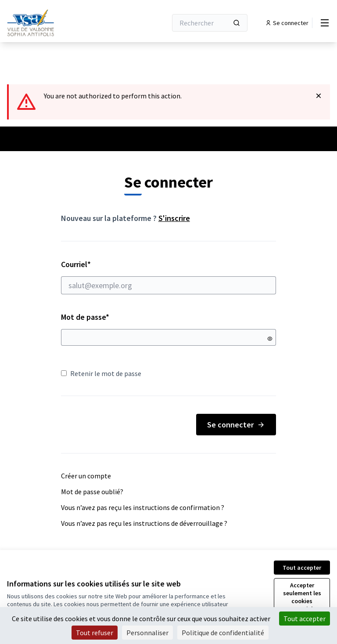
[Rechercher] (210, 23)
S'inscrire (174, 218)
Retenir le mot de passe (101, 373)
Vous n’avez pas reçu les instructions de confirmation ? (143, 507)
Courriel (169, 277)
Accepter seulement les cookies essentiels (302, 597)
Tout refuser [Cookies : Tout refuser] (95, 633)
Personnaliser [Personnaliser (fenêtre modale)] (147, 633)
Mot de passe (85, 317)
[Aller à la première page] (65, 23)
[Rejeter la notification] (319, 96)
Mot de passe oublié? (92, 492)
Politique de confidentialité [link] (223, 633)
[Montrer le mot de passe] (270, 339)
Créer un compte (86, 476)
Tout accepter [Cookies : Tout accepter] (305, 619)
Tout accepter (302, 568)
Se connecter (236, 425)
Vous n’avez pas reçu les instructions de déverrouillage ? (144, 523)
